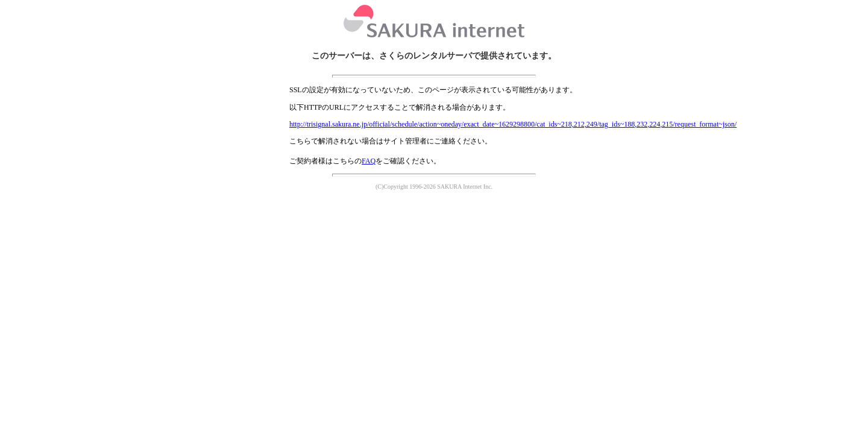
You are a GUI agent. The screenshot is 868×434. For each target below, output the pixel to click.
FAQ (369, 161)
